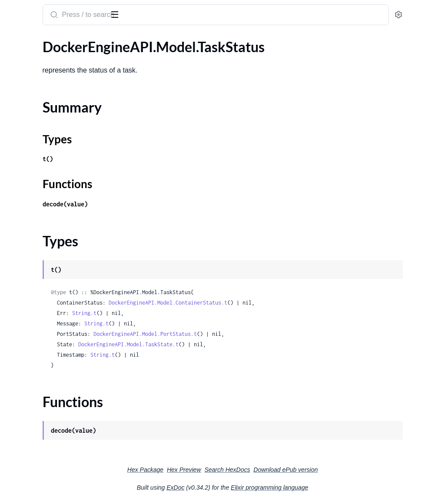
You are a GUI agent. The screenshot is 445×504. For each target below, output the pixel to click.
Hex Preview (249, 470)
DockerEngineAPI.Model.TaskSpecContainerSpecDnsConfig (62, 119)
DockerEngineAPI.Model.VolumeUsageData (62, 464)
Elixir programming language (335, 487)
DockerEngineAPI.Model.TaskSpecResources (62, 283)
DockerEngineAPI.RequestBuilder (57, 476)
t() (162, 159)
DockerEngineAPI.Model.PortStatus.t (259, 334)
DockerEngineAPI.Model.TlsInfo (55, 382)
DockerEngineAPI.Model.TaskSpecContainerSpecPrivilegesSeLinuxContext (62, 166)
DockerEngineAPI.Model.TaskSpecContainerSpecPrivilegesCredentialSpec (62, 154)
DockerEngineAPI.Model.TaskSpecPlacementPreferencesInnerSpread (62, 260)
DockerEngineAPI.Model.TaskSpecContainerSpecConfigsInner (62, 96)
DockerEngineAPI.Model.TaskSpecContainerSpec (62, 84)
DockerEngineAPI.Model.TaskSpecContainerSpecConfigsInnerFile (62, 108)
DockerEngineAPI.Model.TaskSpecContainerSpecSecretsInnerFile (62, 201)
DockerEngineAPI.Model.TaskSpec (58, 72)
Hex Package (211, 470)
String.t (198, 313)
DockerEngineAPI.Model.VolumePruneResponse (62, 441)
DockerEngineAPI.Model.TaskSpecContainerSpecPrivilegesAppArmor (62, 143)
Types (23, 344)
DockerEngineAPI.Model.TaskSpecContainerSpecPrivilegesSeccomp (62, 178)
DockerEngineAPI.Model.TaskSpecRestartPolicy (62, 295)
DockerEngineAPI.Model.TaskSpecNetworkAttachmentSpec (62, 225)
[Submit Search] (167, 16)
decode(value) (179, 204)
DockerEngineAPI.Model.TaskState (58, 307)
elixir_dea (25, 10)
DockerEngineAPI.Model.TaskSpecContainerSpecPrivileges (62, 131)
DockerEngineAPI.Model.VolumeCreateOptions (62, 417)
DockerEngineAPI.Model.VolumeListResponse (62, 429)
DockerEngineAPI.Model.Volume (56, 406)
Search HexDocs (292, 470)
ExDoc (241, 487)
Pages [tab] (16, 41)
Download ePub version (351, 470)
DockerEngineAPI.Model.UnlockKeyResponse (62, 394)
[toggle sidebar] (119, 14)
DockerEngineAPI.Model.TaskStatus (60, 319)
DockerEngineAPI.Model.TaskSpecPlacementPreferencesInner (62, 248)
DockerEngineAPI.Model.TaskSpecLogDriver (62, 213)
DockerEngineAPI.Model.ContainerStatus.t (282, 303)
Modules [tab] (49, 41)
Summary (28, 334)
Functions (29, 355)
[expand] (122, 61)
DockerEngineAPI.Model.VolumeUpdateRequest (62, 453)
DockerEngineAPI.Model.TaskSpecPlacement (62, 237)
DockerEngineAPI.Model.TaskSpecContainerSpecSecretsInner (62, 190)
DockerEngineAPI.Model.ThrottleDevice (62, 370)
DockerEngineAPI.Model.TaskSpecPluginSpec (62, 272)
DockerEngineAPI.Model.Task (51, 61)
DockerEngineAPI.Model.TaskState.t (242, 344)
